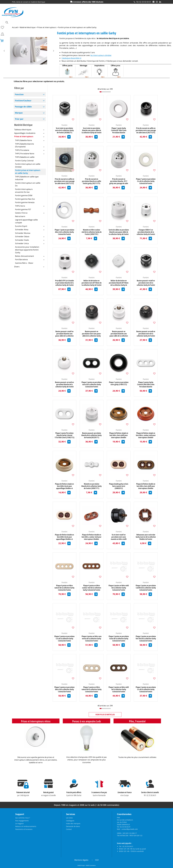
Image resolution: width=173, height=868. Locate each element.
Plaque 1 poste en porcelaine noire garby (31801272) (119, 383)
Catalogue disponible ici (71, 58)
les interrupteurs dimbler (101, 55)
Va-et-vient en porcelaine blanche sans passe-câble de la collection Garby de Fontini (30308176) (92, 130)
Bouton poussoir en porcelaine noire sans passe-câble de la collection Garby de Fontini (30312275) (92, 334)
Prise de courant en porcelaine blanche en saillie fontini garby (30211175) (92, 181)
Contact (69, 829)
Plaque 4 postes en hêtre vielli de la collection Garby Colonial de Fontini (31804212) (119, 588)
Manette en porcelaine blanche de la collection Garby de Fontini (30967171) (92, 486)
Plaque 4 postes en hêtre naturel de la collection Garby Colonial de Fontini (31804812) (64, 588)
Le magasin (20, 824)
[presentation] (6, 51)
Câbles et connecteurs (47, 23)
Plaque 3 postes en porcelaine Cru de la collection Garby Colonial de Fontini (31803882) (64, 639)
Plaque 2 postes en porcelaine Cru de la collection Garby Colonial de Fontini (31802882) (146, 689)
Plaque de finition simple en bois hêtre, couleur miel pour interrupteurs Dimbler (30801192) (146, 435)
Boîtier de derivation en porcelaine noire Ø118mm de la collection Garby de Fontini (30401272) (92, 283)
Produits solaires (155, 23)
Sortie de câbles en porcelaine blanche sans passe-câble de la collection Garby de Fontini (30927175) (119, 232)
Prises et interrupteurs (139, 23)
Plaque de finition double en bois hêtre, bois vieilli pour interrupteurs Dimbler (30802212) (146, 486)
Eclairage (61, 23)
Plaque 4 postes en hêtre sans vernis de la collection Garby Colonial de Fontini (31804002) (92, 639)
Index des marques (73, 824)
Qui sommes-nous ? (23, 818)
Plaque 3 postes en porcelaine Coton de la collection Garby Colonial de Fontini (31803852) (119, 639)
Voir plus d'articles (105, 715)
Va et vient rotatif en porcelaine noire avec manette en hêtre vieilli (119, 537)
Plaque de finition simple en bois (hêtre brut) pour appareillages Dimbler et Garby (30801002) (64, 486)
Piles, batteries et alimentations (117, 23)
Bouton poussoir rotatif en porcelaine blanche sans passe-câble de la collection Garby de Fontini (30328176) (64, 334)
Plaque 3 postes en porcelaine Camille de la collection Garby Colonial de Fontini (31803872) (146, 588)
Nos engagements (22, 821)
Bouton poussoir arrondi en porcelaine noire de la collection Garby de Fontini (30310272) (146, 334)
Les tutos (69, 818)
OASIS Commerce (91, 865)
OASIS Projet (81, 865)
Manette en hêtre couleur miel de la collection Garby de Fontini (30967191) (92, 232)
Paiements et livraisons (24, 829)
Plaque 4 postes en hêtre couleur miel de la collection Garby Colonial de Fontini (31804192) (92, 588)
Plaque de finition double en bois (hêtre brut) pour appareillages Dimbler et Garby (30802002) (64, 537)
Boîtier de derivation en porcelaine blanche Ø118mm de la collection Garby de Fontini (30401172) (119, 283)
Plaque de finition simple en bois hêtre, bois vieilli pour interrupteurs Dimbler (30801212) (119, 435)
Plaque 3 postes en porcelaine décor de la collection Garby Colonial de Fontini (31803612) (64, 689)
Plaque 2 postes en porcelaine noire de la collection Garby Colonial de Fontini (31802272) (92, 384)
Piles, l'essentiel (137, 721)
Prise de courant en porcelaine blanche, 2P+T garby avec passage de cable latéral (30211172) (119, 181)
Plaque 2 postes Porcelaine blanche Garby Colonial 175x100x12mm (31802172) (64, 435)
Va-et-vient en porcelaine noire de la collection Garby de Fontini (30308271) (64, 130)
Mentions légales (81, 860)
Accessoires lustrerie (29, 23)
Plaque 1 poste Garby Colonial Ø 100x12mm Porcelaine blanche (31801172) (119, 130)
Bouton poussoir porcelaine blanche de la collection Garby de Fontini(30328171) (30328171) (92, 435)
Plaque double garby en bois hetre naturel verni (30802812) (119, 486)
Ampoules (15, 23)
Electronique (72, 23)
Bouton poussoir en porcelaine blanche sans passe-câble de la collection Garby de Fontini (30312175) (119, 334)
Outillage (100, 23)
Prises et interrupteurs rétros (36, 721)
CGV (97, 860)
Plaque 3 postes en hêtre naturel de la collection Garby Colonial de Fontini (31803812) (92, 689)
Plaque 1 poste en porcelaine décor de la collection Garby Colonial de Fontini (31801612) (64, 232)
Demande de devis (73, 826)
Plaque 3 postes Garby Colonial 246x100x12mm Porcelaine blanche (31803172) (146, 384)
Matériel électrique (86, 23)
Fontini (64, 125)
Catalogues (70, 821)
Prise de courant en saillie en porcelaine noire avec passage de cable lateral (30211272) (64, 181)
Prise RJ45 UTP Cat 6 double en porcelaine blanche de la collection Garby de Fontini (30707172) (64, 283)
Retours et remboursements (26, 826)
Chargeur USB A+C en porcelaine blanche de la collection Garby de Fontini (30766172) (146, 232)
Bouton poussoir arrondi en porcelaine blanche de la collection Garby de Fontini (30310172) (64, 384)
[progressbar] (105, 92)
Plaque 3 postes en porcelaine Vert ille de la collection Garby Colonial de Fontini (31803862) (146, 639)
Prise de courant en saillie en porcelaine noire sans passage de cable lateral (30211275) (146, 130)
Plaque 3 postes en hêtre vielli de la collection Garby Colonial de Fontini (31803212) (119, 689)
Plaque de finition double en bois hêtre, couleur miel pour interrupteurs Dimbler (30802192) (92, 537)
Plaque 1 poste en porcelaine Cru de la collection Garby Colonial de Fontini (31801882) (146, 181)
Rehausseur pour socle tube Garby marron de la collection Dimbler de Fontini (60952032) (146, 537)
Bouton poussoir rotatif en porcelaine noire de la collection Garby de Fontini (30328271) (146, 283)
